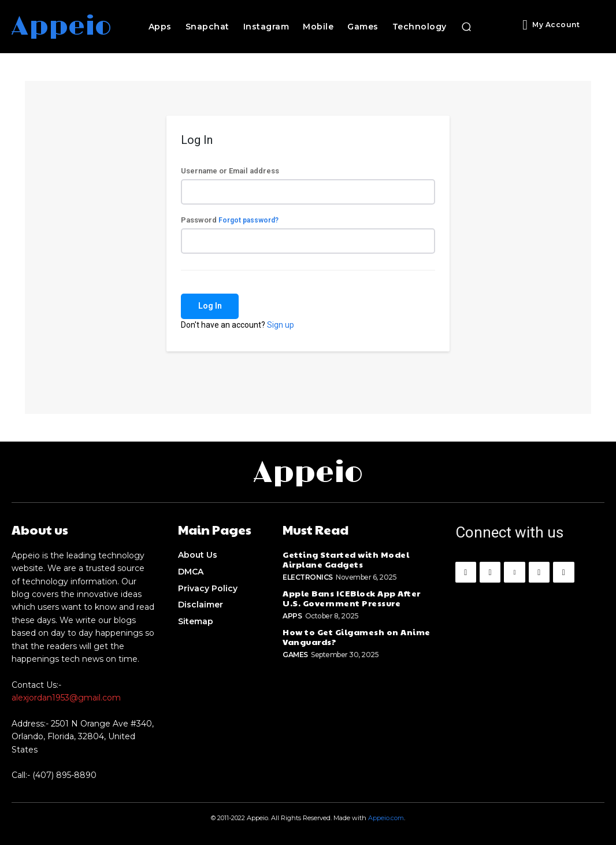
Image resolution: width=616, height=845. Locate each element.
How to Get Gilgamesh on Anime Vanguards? (356, 636)
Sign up (281, 325)
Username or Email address (230, 171)
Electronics (308, 577)
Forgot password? (248, 220)
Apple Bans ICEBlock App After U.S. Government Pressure (351, 598)
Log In (210, 306)
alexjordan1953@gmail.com (66, 698)
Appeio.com (386, 818)
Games (295, 654)
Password (230, 220)
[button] (466, 27)
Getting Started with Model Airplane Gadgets (344, 559)
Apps (292, 615)
